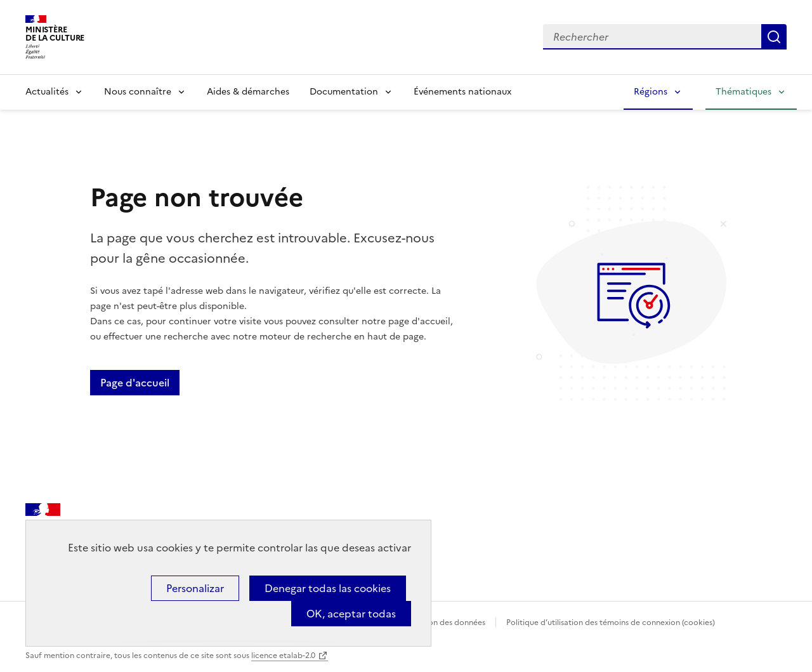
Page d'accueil (135, 383)
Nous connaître (138, 92)
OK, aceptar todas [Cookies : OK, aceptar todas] (351, 614)
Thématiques (743, 92)
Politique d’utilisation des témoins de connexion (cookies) (611, 623)
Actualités (47, 92)
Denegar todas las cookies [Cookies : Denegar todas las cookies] (328, 588)
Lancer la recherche (774, 37)
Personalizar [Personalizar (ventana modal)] (195, 588)
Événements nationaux (462, 92)
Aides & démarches (248, 92)
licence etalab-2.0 (283, 656)
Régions (651, 92)
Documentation (344, 92)
